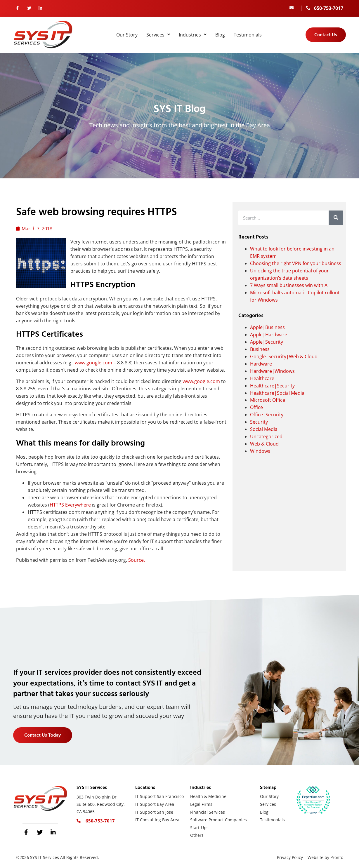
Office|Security (267, 415)
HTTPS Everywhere (70, 505)
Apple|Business (267, 327)
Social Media (264, 429)
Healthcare (262, 378)
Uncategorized (266, 436)
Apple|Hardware (269, 335)
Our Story (127, 35)
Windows (260, 451)
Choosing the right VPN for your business (296, 263)
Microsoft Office (268, 400)
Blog (220, 35)
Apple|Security (267, 342)
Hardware (261, 364)
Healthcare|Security (272, 386)
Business (260, 349)
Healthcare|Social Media (277, 393)
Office (256, 407)
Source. (137, 560)
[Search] (336, 218)
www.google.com (93, 363)
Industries (193, 35)
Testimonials (248, 35)
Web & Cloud (264, 444)
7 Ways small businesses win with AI (289, 285)
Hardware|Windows (272, 371)
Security (259, 422)
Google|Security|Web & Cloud (284, 356)
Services (158, 35)
